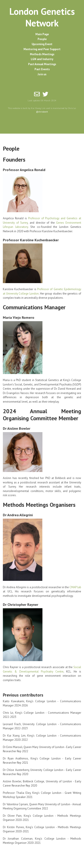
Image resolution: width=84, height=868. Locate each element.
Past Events (42, 69)
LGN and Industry (42, 59)
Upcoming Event (42, 44)
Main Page (42, 34)
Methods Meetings (42, 54)
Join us (42, 74)
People (42, 39)
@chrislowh (42, 112)
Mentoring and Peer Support (42, 49)
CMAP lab (75, 587)
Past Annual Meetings (42, 64)
